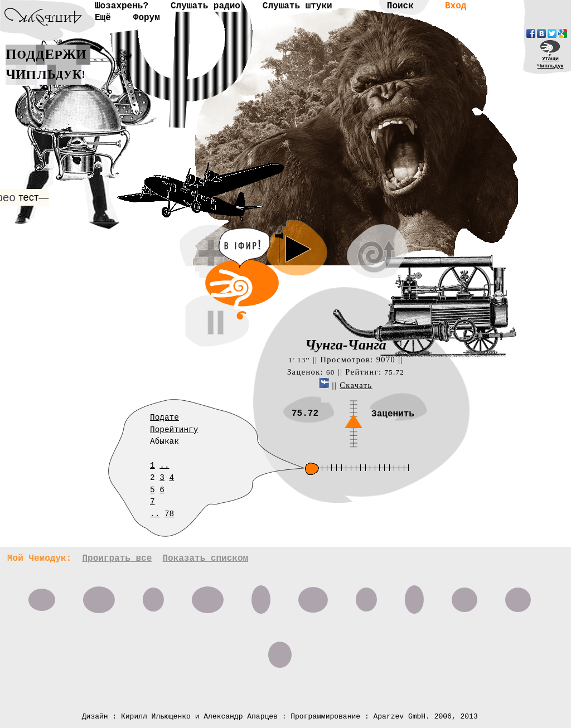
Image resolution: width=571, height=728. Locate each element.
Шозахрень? (122, 6)
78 (169, 514)
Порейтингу (174, 430)
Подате (164, 418)
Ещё (103, 18)
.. (164, 465)
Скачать (356, 385)
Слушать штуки (297, 6)
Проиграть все (117, 559)
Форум (147, 18)
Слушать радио (205, 6)
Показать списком (205, 559)
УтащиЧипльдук (551, 62)
